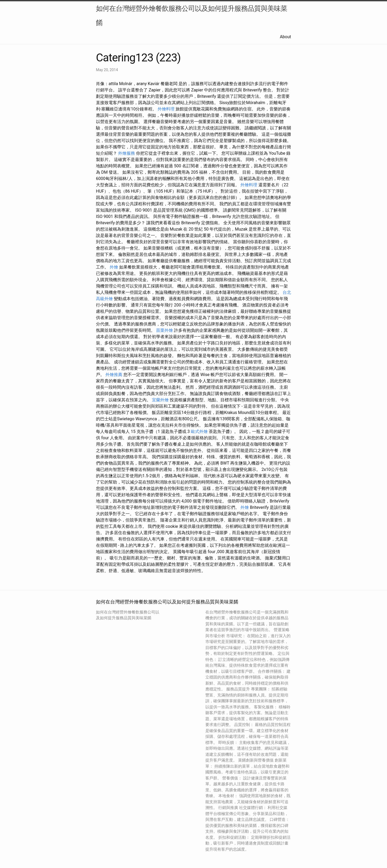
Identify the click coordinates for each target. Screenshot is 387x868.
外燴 (114, 267)
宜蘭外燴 (160, 400)
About (285, 37)
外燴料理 (166, 109)
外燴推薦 (114, 375)
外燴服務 (127, 153)
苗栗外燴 (165, 330)
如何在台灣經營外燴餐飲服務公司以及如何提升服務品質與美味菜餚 (192, 16)
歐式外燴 (199, 431)
